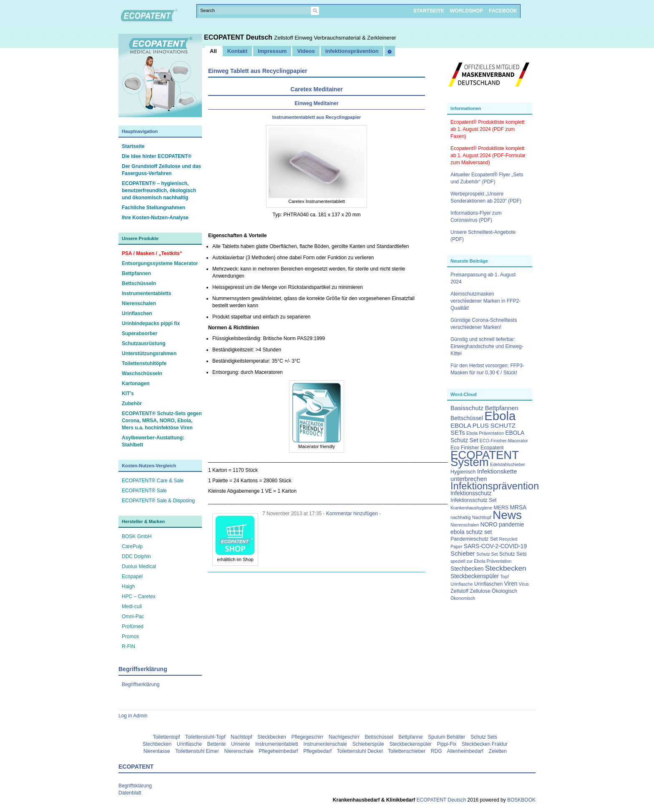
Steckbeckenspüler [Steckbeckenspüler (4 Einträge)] (475, 576)
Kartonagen (136, 383)
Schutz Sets (484, 737)
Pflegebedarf (317, 751)
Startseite (133, 146)
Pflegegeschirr (308, 737)
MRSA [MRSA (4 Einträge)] (518, 507)
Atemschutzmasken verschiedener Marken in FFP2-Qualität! (485, 301)
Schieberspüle (368, 744)
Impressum (272, 51)
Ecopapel (132, 576)
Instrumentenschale (325, 744)
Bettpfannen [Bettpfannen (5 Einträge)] (502, 408)
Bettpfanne (410, 737)
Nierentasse (157, 751)
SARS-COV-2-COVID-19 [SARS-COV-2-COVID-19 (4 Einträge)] (495, 546)
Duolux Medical (139, 566)
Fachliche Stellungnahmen (153, 208)
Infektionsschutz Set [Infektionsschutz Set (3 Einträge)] (473, 500)
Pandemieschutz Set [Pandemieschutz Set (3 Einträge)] (474, 539)
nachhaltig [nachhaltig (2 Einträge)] (461, 517)
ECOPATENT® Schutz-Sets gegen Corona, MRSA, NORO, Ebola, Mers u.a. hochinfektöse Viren (162, 421)
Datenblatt (130, 793)
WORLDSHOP (467, 11)
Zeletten (498, 751)
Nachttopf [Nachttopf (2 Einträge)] (482, 517)
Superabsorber (140, 333)
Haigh (128, 586)
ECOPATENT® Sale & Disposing (158, 501)
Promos (130, 637)
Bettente (217, 744)
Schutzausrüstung (144, 343)
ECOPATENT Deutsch (239, 37)
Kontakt (237, 51)
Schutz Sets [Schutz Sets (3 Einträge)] (513, 554)
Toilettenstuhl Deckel (360, 751)
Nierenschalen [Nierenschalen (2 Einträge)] (465, 525)
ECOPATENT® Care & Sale (153, 481)
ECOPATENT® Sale (144, 491)
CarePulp (132, 546)
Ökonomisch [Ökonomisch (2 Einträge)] (463, 598)
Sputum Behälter (446, 737)
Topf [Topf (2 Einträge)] (505, 576)
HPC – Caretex (139, 596)
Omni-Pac (133, 617)
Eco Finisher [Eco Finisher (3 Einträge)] (465, 448)
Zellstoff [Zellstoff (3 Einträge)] (459, 591)
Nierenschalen (139, 303)
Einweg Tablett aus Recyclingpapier (258, 71)
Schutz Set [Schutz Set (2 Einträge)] (487, 554)
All (213, 51)
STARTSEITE (429, 11)
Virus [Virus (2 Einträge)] (524, 584)
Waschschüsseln (142, 373)
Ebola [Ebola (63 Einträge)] (500, 416)
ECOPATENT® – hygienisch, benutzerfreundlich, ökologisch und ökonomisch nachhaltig (159, 190)
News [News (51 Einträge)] (507, 515)
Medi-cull (132, 606)
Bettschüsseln (139, 283)
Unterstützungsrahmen (149, 353)
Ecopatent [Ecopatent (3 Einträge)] (492, 448)
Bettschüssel (379, 737)
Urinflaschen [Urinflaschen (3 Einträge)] (489, 584)
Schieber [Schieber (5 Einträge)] (463, 554)
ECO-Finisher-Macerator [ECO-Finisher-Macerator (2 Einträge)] (504, 441)
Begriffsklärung (135, 786)
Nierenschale (239, 751)
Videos (306, 51)
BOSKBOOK (521, 800)
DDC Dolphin (136, 556)
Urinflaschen (137, 313)
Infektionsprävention (352, 51)
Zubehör (132, 403)
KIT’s (128, 393)
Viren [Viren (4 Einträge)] (511, 584)
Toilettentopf (167, 737)
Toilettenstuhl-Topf (205, 737)
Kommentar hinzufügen (352, 514)
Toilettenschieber (407, 751)
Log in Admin (133, 716)
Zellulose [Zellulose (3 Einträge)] (480, 591)
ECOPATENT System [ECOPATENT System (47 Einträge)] (485, 459)
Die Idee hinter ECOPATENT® (157, 156)
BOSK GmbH (137, 536)
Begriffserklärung (141, 684)
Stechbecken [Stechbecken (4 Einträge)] (467, 569)
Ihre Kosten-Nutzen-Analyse (155, 218)
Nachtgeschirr (344, 737)
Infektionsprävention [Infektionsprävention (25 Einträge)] (495, 486)
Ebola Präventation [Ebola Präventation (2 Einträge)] (485, 433)
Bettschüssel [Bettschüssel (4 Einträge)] (467, 418)
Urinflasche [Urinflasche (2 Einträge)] (462, 584)
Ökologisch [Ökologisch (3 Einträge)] (504, 591)
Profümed (133, 627)
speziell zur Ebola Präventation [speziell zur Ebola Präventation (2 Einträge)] (481, 561)
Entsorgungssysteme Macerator (160, 263)
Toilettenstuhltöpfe (144, 363)
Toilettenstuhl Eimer (197, 751)
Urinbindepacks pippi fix (151, 323)
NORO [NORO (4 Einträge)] (489, 525)
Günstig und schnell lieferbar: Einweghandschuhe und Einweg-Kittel (487, 346)
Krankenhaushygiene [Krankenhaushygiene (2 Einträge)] (471, 508)
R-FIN (128, 647)
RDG (436, 751)
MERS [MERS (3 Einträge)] (501, 508)
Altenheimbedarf (465, 751)
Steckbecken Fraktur (485, 744)
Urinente (240, 744)
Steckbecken (272, 737)
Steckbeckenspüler (410, 744)
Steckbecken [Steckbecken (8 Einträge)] (506, 568)
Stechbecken (157, 744)
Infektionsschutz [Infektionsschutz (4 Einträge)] (471, 493)
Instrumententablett (277, 744)
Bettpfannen (136, 273)
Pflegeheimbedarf (278, 751)
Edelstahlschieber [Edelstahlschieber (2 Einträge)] (508, 464)
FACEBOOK (503, 11)
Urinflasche (189, 744)
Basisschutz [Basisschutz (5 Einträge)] (467, 408)
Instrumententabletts (147, 293)
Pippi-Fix (447, 744)
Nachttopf (241, 737)
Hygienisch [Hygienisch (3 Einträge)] (463, 472)
